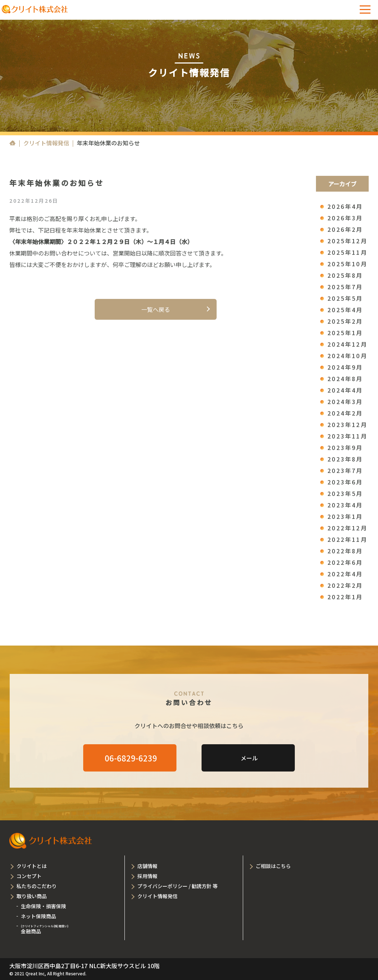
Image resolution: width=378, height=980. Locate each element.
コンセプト (29, 876)
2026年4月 (345, 206)
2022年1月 (345, 597)
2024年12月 (348, 344)
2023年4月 (345, 505)
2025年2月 (345, 321)
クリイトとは (32, 866)
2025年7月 (345, 287)
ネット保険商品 (38, 916)
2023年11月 (348, 436)
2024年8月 (345, 379)
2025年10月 (348, 264)
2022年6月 (345, 562)
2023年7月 (345, 470)
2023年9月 (345, 447)
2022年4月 (345, 574)
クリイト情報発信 (46, 143)
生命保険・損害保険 (43, 906)
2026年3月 (345, 218)
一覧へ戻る (156, 309)
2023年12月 (348, 425)
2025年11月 (348, 252)
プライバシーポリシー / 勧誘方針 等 (178, 886)
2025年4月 (345, 310)
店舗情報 (147, 866)
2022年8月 (345, 551)
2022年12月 (348, 528)
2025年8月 (345, 275)
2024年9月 (345, 367)
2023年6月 (345, 482)
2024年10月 (348, 356)
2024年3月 (345, 402)
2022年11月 (348, 539)
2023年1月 (345, 516)
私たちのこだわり (37, 886)
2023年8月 (345, 459)
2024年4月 (345, 390)
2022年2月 (345, 585)
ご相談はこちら (273, 866)
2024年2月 (345, 413)
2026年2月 (345, 229)
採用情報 (147, 876)
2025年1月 (345, 333)
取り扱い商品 (32, 896)
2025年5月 (345, 298)
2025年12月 (348, 241)
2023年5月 (345, 493)
